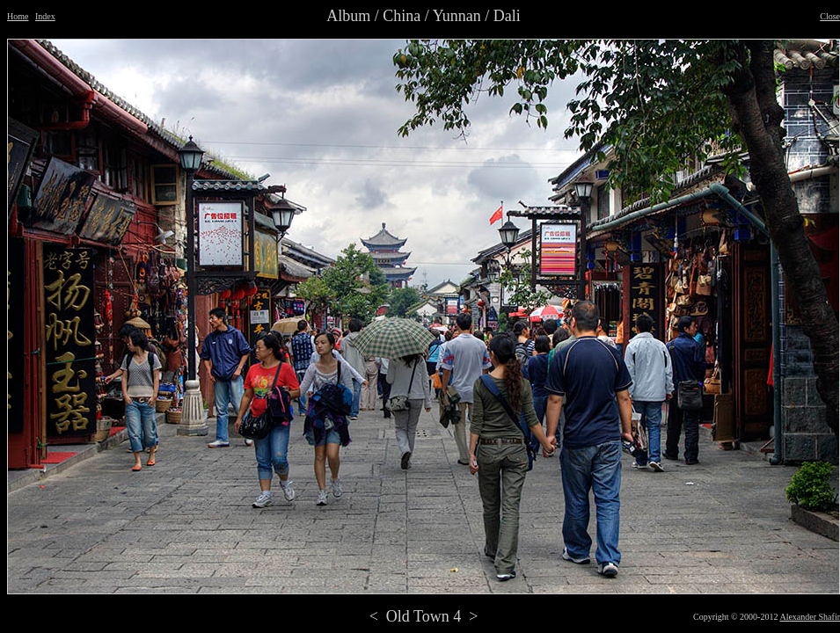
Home (18, 16)
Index (45, 16)
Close (830, 16)
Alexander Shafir (810, 617)
